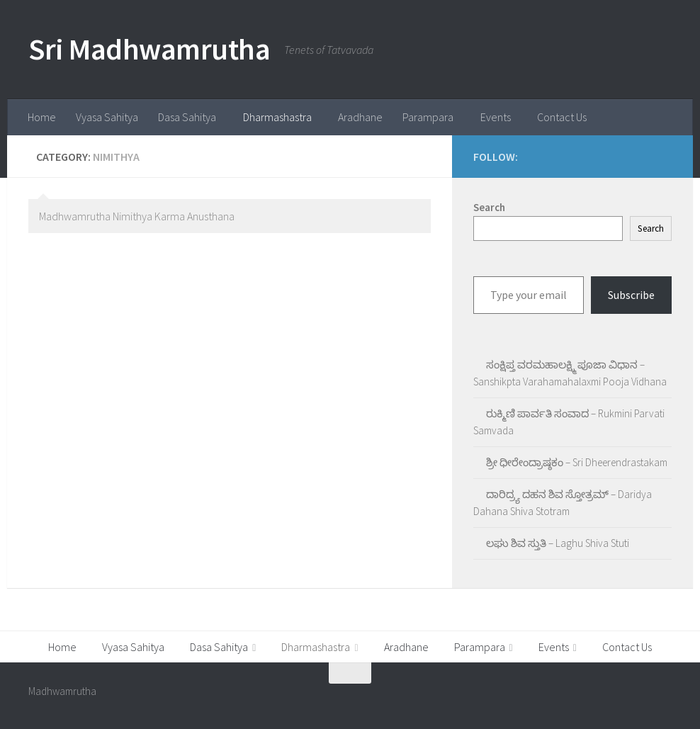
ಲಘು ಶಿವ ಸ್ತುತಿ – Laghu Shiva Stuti (558, 543)
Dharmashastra (277, 117)
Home (42, 117)
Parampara (428, 117)
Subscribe (631, 295)
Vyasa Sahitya (107, 117)
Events (496, 117)
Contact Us (562, 117)
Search (651, 228)
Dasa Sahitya (187, 117)
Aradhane (360, 117)
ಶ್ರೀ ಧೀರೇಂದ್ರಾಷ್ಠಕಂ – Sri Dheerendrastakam (577, 462)
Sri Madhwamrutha (149, 49)
